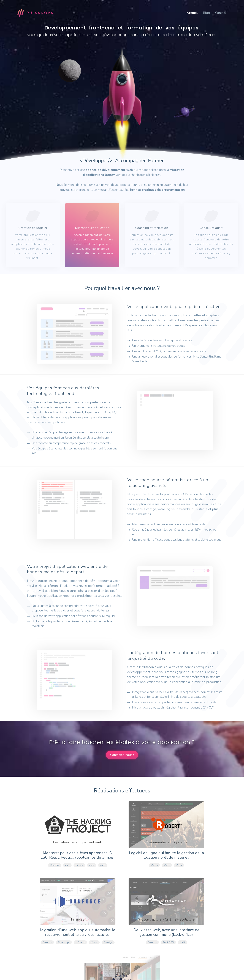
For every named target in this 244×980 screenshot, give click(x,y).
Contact (221, 13)
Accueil (192, 13)
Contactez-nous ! (122, 755)
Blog (206, 13)
